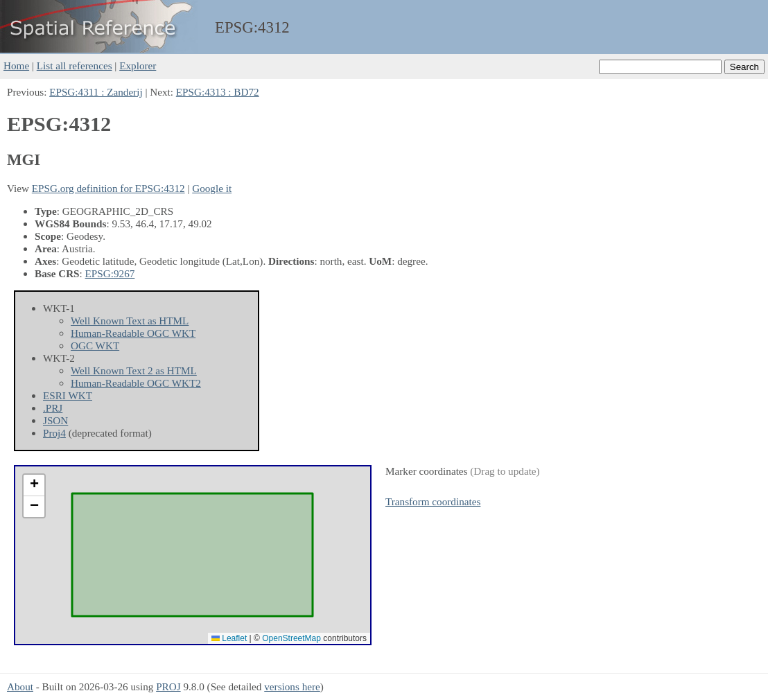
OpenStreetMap (291, 638)
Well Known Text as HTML (130, 321)
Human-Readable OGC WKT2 (136, 383)
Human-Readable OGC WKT (133, 333)
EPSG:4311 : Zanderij (96, 92)
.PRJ (53, 408)
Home (16, 65)
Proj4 (54, 433)
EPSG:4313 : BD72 (218, 92)
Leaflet (229, 638)
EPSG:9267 (110, 273)
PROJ (168, 686)
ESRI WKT (68, 395)
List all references (75, 65)
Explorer (138, 65)
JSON (55, 420)
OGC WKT (95, 345)
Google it (212, 188)
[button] (34, 485)
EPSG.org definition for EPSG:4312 (108, 188)
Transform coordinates (433, 501)
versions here (292, 686)
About (20, 686)
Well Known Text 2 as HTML (134, 370)
